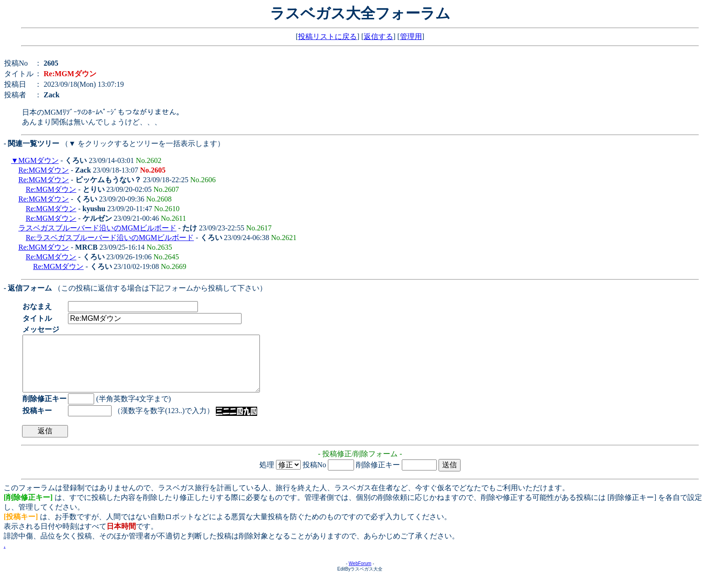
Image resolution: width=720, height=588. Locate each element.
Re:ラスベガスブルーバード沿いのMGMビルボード (110, 238)
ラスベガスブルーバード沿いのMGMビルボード (97, 228)
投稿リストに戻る (327, 36)
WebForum (360, 574)
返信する (378, 36)
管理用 (411, 36)
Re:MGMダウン (44, 170)
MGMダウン (39, 160)
